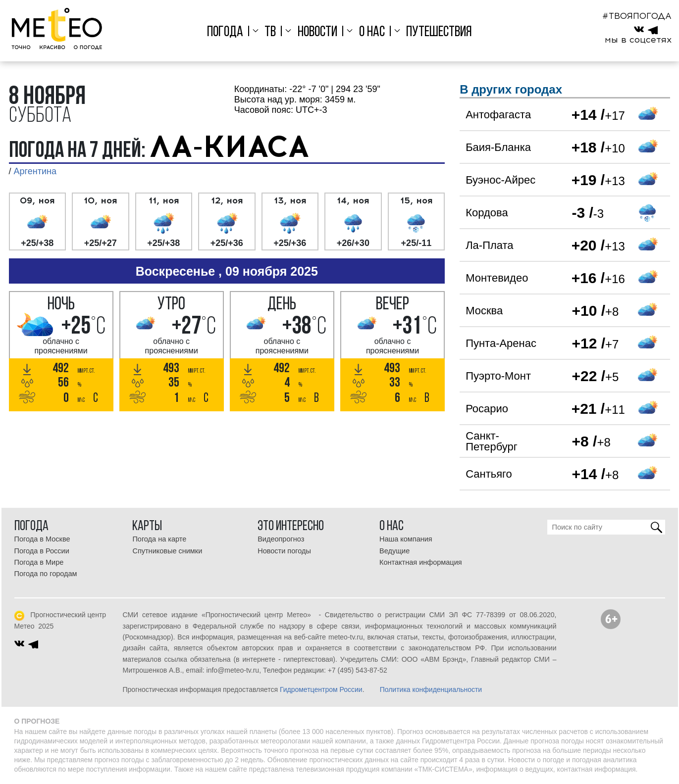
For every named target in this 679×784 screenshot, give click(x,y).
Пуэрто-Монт (498, 376)
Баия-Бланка (498, 147)
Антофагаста (498, 115)
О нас (372, 32)
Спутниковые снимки (167, 551)
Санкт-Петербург (492, 441)
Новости (317, 32)
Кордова (487, 213)
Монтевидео (497, 278)
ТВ (270, 32)
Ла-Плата (489, 245)
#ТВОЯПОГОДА (637, 16)
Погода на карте (159, 539)
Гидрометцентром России (321, 689)
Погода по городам (46, 574)
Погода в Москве (42, 539)
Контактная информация (421, 562)
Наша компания (406, 539)
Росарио (487, 409)
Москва (484, 311)
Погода (225, 32)
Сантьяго (489, 474)
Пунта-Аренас (501, 343)
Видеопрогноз (281, 539)
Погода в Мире (39, 562)
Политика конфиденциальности (431, 689)
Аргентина (35, 171)
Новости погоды (284, 551)
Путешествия (439, 32)
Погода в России (42, 551)
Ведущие (394, 551)
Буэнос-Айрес (500, 180)
